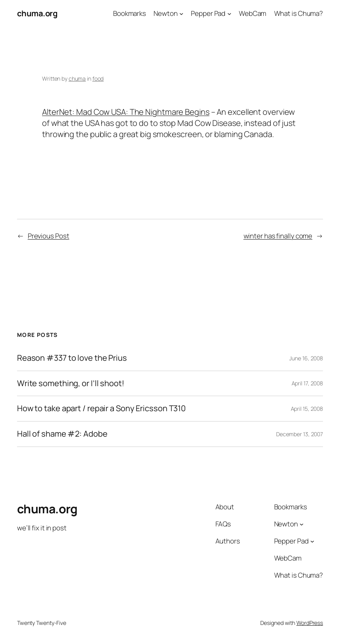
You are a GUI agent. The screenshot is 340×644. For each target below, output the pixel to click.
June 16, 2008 (306, 358)
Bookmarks (130, 13)
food (98, 78)
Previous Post (49, 236)
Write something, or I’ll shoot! (71, 384)
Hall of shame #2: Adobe (62, 434)
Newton (165, 13)
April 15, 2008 (307, 409)
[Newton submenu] (181, 14)
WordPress (310, 623)
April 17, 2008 (307, 383)
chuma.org (37, 13)
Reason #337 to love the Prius (72, 358)
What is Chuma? (299, 13)
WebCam (253, 13)
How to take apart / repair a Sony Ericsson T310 (101, 409)
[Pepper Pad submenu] (229, 14)
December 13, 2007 (300, 434)
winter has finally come (278, 236)
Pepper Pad (208, 13)
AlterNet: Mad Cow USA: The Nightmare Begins (126, 112)
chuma (77, 78)
